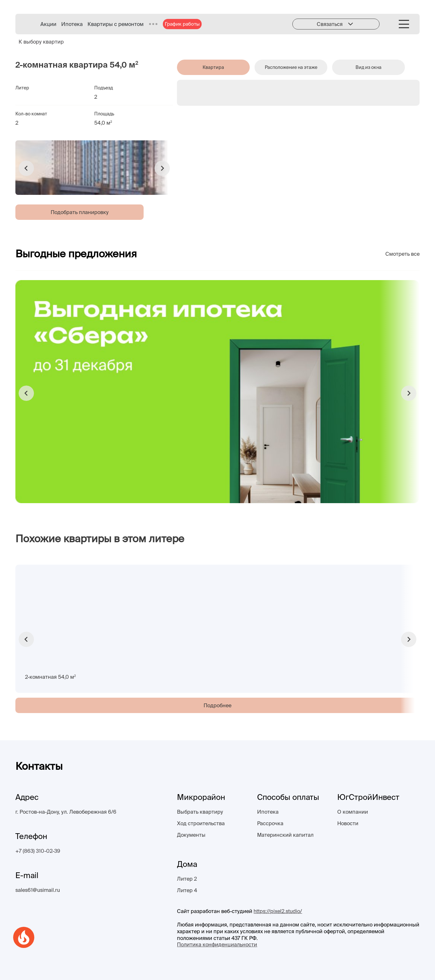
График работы (182, 24)
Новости (348, 823)
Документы (191, 835)
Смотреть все (402, 254)
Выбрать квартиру (200, 812)
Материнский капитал (285, 835)
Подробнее (217, 705)
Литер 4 (187, 890)
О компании (353, 812)
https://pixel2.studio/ (278, 911)
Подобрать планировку (80, 212)
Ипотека (72, 24)
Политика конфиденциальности (217, 944)
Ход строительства (201, 823)
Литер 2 (187, 879)
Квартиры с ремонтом (116, 24)
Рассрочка (270, 823)
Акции (48, 24)
